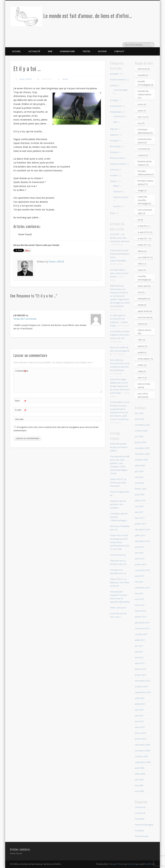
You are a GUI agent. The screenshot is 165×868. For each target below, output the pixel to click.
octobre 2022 (141, 431)
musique (114, 141)
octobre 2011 (141, 634)
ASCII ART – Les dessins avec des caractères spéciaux (120, 238)
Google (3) (142, 190)
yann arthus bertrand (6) (143, 395)
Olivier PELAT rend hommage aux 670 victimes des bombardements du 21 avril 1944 (120, 542)
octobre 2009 (141, 756)
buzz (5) (141, 123)
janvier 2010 (141, 739)
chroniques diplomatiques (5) (145, 131)
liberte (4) (142, 251)
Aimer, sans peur (118, 608)
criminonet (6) (144, 149)
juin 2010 (139, 710)
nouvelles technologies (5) (144, 278)
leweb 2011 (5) (144, 245)
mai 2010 (139, 716)
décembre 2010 (142, 681)
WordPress (150, 864)
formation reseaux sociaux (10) (146, 182)
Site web (19, 419)
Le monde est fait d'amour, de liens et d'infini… (88, 16)
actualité (114, 74)
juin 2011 (139, 646)
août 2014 (140, 559)
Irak (115, 122)
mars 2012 (140, 605)
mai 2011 (139, 652)
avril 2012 (139, 599)
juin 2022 (139, 436)
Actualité (34, 51)
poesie (117, 206)
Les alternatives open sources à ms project (119, 273)
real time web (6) (145, 317)
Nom (21, 401)
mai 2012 (139, 593)
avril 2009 (139, 791)
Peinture (114, 152)
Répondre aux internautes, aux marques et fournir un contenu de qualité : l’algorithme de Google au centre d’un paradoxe (120, 296)
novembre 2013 (142, 570)
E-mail (21, 410)
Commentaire (21, 371)
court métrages (121, 90)
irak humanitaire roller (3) (145, 212)
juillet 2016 (140, 535)
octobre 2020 (141, 460)
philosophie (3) (144, 299)
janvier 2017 (141, 524)
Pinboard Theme (116, 864)
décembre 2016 (142, 530)
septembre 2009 (143, 762)
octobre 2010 (141, 686)
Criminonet (140, 807)
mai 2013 (139, 582)
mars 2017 (140, 518)
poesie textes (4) (145, 311)
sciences (114, 170)
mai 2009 (139, 785)
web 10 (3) (142, 378)
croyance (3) (143, 155)
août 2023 (140, 419)
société (114, 175)
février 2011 (141, 669)
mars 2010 (140, 727)
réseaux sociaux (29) (145, 332)
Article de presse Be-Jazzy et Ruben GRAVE (119, 447)
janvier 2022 (141, 442)
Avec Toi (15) (143, 117)
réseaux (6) (143, 324)
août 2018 (140, 495)
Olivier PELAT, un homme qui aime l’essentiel (118, 483)
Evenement (116, 106)
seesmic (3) (143, 346)
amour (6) (142, 104)
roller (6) (141, 340)
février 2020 (141, 489)
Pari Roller (140, 819)
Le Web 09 (140, 813)
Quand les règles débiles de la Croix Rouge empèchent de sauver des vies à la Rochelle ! (120, 386)
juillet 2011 (140, 640)
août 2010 (140, 698)
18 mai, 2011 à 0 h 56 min (25, 319)
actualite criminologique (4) (145, 83)
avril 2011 (139, 657)
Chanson (118, 192)
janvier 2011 (141, 675)
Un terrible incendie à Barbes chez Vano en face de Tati (120, 335)
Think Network (142, 836)
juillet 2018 (140, 500)
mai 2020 (139, 477)
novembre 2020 (142, 454)
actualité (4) (143, 75)
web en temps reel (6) (144, 386)
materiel (114, 135)
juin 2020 (139, 471)
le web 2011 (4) (144, 239)
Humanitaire (67, 51)
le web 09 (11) (144, 226)
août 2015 (140, 547)
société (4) (142, 352)
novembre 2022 (142, 425)
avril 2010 (139, 721)
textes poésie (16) (145, 359)
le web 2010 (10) (145, 232)
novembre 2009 (142, 751)
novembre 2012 (142, 588)
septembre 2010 (143, 692)
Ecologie (114, 100)
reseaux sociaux (118, 164)
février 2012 (141, 611)
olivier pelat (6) (144, 286)
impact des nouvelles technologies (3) (144, 200)
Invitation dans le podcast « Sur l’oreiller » (118, 504)
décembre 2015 (142, 541)
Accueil (17, 51)
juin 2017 (139, 512)
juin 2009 (139, 780)
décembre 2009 (142, 745)
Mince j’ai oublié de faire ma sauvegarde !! (120, 351)
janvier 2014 (141, 564)
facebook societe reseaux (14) (145, 163)
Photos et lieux (117, 158)
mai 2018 (139, 506)
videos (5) (142, 371)
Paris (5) (141, 292)
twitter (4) (142, 365)
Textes (86, 51)
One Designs (133, 864)
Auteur (102, 51)
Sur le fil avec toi (118, 555)
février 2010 (141, 733)
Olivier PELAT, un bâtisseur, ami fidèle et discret (120, 582)
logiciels (114, 129)
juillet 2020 (140, 465)
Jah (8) (140, 220)
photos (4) (142, 305)
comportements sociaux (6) (145, 141)
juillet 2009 (140, 774)
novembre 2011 (142, 628)
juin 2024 (139, 413)
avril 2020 (139, 483)
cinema (114, 85)
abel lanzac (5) (144, 69)
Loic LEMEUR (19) (145, 257)
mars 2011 (140, 663)
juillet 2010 (140, 704)
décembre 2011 (142, 623)
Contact (119, 51)
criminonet (119, 116)
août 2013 (140, 576)
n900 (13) (142, 264)
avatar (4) (142, 111)
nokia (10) (142, 270)
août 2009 (140, 768)
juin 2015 (139, 553)
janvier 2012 (141, 617)
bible (116, 186)
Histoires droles (121, 197)
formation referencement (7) (146, 173)
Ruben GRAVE (26, 79)
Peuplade (140, 830)
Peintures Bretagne (144, 825)
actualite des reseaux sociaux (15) (145, 94)
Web (50, 51)
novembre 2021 (142, 448)
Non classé (115, 146)
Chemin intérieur (118, 80)
